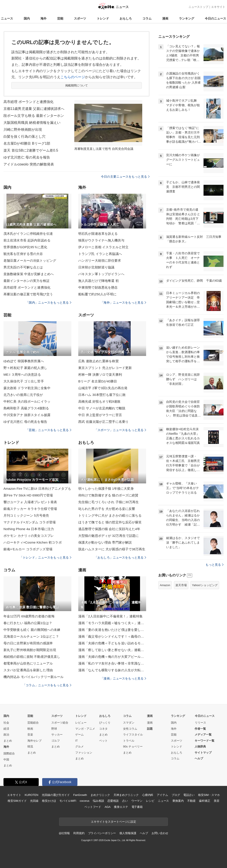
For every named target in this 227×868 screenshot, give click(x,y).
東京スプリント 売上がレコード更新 (105, 368)
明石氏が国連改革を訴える (98, 234)
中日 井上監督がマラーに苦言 (100, 415)
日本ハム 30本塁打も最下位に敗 (102, 395)
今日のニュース (215, 18)
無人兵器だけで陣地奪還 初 (98, 281)
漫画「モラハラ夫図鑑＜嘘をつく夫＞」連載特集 (112, 623)
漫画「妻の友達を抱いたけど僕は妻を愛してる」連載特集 (112, 630)
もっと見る (214, 565)
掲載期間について (77, 85)
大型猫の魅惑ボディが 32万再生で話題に (108, 536)
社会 (6, 723)
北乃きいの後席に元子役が (23, 395)
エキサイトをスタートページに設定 (113, 822)
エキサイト (218, 7)
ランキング (187, 18)
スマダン (129, 723)
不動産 (191, 801)
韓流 (30, 746)
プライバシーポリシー (102, 833)
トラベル (129, 741)
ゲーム (79, 735)
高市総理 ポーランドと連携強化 (28, 102)
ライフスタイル (133, 735)
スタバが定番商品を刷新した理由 (28, 670)
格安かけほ (49, 801)
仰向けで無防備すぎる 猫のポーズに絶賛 (108, 495)
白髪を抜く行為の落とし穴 (24, 136)
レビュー (81, 723)
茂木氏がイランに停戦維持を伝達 (28, 234)
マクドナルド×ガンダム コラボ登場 (30, 522)
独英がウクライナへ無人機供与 (101, 240)
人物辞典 (200, 746)
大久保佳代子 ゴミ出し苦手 (24, 381)
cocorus (84, 801)
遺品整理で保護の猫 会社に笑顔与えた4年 (109, 529)
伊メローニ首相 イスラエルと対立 (103, 247)
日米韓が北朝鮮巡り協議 (96, 267)
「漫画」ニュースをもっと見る (123, 678)
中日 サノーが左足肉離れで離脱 (102, 408)
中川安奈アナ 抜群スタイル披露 (27, 415)
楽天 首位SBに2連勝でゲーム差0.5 (31, 150)
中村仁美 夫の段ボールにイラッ (27, 401)
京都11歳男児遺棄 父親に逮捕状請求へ (34, 109)
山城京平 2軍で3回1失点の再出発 (103, 388)
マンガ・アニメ (85, 729)
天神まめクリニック (126, 795)
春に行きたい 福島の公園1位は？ (28, 623)
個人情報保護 (128, 833)
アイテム (162, 795)
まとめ (8, 741)
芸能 (60, 18)
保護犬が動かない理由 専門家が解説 (105, 542)
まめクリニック (100, 795)
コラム (147, 18)
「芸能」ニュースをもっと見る (48, 430)
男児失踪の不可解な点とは (23, 267)
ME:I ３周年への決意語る (22, 374)
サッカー (57, 735)
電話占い (189, 795)
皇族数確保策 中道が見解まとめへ (29, 274)
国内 (27, 18)
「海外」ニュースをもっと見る (123, 303)
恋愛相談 (113, 801)
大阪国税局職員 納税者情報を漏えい (32, 123)
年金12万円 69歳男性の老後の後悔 (29, 616)
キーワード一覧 (204, 741)
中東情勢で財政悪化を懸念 (98, 287)
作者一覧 (200, 729)
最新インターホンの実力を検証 (27, 281)
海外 (43, 18)
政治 (6, 735)
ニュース (7, 18)
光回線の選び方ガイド (56, 795)
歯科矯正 (204, 801)
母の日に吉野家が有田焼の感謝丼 (28, 643)
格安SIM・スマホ (209, 795)
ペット (103, 741)
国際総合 (9, 753)
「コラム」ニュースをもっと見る (47, 685)
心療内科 (148, 795)
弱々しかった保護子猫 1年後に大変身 (106, 489)
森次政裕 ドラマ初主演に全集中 (27, 388)
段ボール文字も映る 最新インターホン (34, 116)
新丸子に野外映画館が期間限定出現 (30, 650)
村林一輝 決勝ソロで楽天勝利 (100, 374)
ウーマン (137, 801)
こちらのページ (73, 77)
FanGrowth (80, 795)
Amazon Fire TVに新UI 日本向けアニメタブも (37, 489)
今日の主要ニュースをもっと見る (125, 177)
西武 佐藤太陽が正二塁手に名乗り (103, 422)
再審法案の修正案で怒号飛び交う (28, 294)
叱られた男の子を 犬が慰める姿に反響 (107, 509)
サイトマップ (203, 753)
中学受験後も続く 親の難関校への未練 (32, 630)
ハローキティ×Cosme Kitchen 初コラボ (33, 542)
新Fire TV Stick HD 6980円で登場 (28, 495)
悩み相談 (98, 801)
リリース (200, 723)
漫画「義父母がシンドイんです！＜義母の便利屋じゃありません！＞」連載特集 (112, 636)
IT (77, 741)
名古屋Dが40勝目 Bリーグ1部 (27, 143)
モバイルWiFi (68, 801)
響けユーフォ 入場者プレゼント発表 (30, 502)
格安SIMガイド (17, 801)
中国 (6, 760)
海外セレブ (34, 741)
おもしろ (126, 18)
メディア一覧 (203, 735)
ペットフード (93, 807)
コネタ (103, 729)
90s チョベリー (133, 746)
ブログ (176, 795)
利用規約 (79, 833)
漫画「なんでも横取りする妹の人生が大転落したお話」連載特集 (112, 670)
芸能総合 (33, 723)
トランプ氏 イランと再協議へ (100, 254)
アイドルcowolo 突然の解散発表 (29, 164)
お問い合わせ (160, 833)
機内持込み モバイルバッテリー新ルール (33, 677)
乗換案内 (178, 801)
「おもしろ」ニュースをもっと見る (120, 557)
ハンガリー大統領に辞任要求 (100, 260)
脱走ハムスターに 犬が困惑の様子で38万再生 (112, 549)
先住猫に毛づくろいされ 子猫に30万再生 (108, 502)
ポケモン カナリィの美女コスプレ (29, 536)
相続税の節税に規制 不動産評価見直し (32, 657)
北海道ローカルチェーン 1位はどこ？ (31, 636)
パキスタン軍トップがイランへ (101, 274)
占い (125, 801)
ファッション (84, 753)
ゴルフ (56, 741)
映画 (30, 729)
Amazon (165, 585)
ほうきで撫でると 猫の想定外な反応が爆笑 (110, 522)
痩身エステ (121, 807)
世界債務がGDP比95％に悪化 (25, 247)
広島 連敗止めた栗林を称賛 (98, 361)
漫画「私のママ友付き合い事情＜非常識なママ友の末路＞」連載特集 (112, 663)
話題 (150, 729)
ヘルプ (199, 758)
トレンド (103, 18)
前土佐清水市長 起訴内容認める (27, 240)
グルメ (79, 746)
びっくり (105, 723)
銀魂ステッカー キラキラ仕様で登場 (30, 509)
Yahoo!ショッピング (205, 585)
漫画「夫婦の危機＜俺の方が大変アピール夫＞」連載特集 (112, 657)
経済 (6, 729)
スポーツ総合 (60, 723)
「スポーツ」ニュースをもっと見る (120, 430)
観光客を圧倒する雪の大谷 (23, 254)
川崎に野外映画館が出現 (23, 130)
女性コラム (130, 729)
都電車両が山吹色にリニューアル (28, 663)
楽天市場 (181, 585)
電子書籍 (137, 807)
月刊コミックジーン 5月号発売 (26, 515)
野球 (54, 729)
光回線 (34, 801)
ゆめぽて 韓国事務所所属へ (24, 361)
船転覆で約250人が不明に (98, 294)
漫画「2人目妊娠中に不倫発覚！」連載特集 (110, 616)
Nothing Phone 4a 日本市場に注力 (29, 529)
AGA (108, 807)
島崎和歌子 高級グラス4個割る (26, 408)
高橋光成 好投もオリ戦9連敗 (99, 401)
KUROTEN (31, 795)
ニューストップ (198, 7)
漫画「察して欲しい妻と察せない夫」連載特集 (112, 650)
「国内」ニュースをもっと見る (48, 303)
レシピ (150, 801)
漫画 (165, 18)
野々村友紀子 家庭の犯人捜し (25, 368)
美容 (217, 801)
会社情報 (64, 833)
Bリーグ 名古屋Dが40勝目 (98, 381)
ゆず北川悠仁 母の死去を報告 (27, 157)
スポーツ (80, 18)
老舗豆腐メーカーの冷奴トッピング (30, 260)
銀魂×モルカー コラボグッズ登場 (28, 549)
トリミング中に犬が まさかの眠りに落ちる (110, 515)
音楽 (30, 735)
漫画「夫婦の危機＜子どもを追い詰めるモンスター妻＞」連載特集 (112, 643)
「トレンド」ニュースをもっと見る (45, 557)
